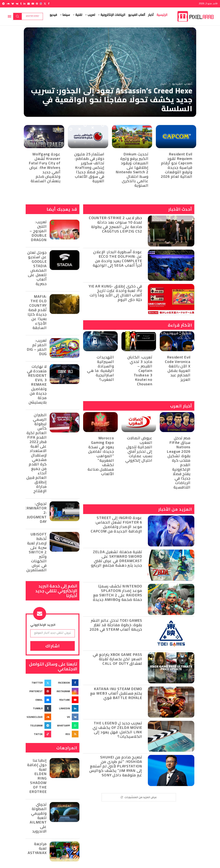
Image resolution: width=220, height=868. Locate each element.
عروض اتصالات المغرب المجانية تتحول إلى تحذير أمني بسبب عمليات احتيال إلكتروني (139, 449)
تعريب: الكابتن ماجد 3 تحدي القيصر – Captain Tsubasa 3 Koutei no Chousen (140, 370)
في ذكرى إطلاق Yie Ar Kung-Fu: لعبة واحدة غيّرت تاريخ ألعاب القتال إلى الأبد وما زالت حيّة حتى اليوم (115, 293)
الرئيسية (162, 15)
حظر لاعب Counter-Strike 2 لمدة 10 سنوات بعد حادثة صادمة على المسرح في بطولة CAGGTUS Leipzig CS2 (115, 224)
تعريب (91, 15)
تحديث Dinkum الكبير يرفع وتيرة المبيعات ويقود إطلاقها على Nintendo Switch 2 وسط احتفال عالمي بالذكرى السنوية (132, 170)
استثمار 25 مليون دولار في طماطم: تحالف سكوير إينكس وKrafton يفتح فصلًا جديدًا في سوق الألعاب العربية (89, 167)
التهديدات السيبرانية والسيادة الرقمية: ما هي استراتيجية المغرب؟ (101, 368)
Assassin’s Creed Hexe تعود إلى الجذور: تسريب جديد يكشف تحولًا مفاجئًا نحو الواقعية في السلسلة (112, 100)
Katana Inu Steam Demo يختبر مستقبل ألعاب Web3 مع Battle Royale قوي (116, 693)
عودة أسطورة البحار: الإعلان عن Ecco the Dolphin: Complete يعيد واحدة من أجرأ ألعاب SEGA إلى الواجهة (118, 258)
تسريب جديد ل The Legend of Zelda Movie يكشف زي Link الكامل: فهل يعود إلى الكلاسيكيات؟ (117, 730)
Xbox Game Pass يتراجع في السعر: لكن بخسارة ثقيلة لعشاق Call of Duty (118, 659)
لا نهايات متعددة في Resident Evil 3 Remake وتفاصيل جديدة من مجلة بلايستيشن (37, 384)
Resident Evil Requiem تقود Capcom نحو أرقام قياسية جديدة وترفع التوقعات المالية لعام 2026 (177, 165)
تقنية (79, 15)
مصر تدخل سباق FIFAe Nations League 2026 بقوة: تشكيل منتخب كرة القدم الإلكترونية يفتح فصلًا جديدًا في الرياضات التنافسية (179, 463)
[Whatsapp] (66, 725)
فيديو (53, 15)
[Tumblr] (21, 4)
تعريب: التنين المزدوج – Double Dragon (38, 231)
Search (17, 16)
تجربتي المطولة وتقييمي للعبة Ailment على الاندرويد (38, 818)
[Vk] (17, 4)
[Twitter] (45, 4)
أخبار (151, 15)
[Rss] (66, 734)
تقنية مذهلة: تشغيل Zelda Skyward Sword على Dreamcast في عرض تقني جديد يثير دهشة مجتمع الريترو (117, 558)
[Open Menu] (9, 16)
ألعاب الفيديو (137, 15)
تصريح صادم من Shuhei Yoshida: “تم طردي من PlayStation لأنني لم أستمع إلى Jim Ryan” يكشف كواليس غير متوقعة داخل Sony (116, 766)
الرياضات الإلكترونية (113, 15)
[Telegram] (3, 4)
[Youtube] (33, 4)
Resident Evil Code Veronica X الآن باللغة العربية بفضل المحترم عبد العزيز (178, 368)
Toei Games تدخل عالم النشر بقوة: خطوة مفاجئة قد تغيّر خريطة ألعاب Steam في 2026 (116, 625)
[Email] (29, 4)
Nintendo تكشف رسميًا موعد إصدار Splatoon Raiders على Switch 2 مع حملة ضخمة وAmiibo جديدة (118, 593)
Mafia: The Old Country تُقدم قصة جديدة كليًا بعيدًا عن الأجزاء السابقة (37, 312)
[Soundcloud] (8, 4)
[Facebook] (49, 4)
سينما (66, 15)
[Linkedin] (24, 4)
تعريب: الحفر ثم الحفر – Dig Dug (37, 347)
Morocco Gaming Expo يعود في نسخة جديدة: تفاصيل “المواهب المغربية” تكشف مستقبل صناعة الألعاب (101, 456)
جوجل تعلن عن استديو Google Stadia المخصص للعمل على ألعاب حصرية (37, 268)
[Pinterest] (37, 4)
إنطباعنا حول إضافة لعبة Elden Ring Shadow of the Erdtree (37, 776)
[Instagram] (41, 4)
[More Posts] (139, 797)
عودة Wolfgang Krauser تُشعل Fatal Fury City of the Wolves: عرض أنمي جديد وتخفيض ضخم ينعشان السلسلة (45, 167)
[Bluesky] (13, 4)
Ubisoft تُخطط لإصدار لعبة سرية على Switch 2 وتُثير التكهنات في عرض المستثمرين (37, 552)
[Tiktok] (39, 734)
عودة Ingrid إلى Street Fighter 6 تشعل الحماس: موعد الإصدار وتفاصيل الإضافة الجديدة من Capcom (116, 524)
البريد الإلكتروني (43, 625)
